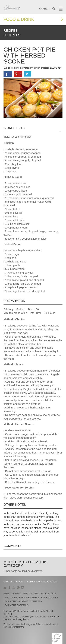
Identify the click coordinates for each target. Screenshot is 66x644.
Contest (9, 582)
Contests (36, 601)
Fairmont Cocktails (17, 605)
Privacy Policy (22, 619)
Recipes (10, 31)
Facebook (9, 588)
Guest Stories (12, 594)
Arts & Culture (49, 598)
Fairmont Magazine (16, 601)
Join (38, 582)
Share (43, 9)
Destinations (31, 594)
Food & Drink (19, 19)
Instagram (23, 588)
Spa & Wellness (14, 598)
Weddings (32, 598)
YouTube (14, 588)
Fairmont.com (12, 8)
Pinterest (18, 588)
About (30, 582)
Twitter (5, 588)
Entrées (13, 35)
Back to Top (50, 582)
